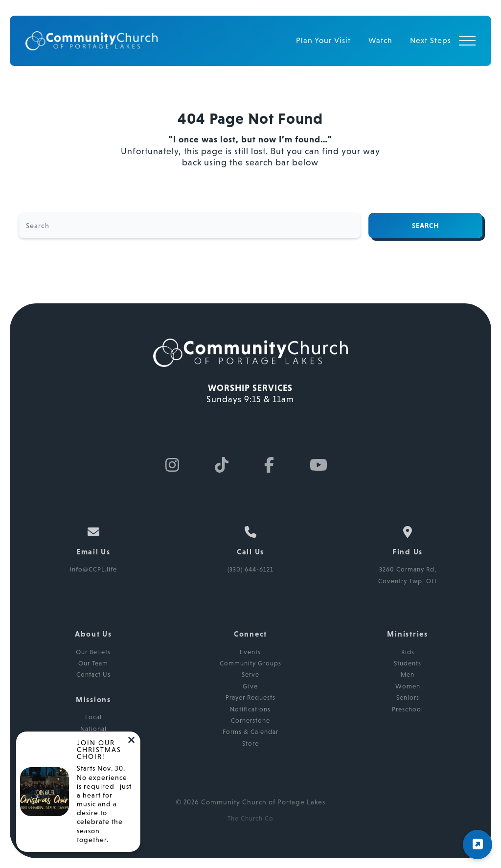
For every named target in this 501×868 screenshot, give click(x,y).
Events (250, 652)
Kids (408, 652)
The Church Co (250, 818)
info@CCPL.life (93, 569)
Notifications (250, 709)
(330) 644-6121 (250, 569)
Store (250, 743)
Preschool (408, 709)
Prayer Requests (250, 697)
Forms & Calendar (250, 732)
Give (250, 686)
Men (408, 674)
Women (408, 686)
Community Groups (250, 663)
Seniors (408, 697)
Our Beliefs (93, 652)
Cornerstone (250, 720)
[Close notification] (131, 741)
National (93, 729)
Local (93, 717)
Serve (250, 674)
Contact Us (93, 674)
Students (408, 663)
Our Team (93, 663)
